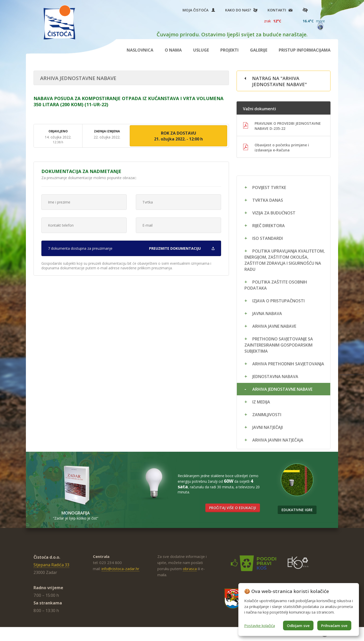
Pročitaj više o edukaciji (233, 508)
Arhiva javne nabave (274, 326)
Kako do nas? (238, 10)
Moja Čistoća (199, 10)
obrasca (190, 569)
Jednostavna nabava (275, 377)
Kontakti (277, 10)
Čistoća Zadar (59, 22)
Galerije (259, 50)
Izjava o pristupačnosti (278, 301)
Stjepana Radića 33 (51, 565)
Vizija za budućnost (274, 213)
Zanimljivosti (267, 415)
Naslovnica (140, 50)
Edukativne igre (297, 510)
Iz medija (261, 402)
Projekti (229, 50)
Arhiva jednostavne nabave (282, 389)
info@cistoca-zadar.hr (120, 569)
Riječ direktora (269, 226)
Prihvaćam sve (334, 626)
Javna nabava (267, 314)
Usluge (201, 50)
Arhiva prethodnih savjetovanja (288, 364)
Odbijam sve (298, 626)
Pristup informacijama (305, 50)
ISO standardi (268, 238)
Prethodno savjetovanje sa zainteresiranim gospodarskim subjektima (279, 345)
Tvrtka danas (268, 200)
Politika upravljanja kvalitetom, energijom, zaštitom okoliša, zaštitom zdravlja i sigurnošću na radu (285, 260)
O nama (173, 50)
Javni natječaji (268, 427)
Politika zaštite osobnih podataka (276, 285)
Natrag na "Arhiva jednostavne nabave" (279, 81)
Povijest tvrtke (269, 187)
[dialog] (299, 609)
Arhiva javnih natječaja (278, 440)
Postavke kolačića (260, 626)
